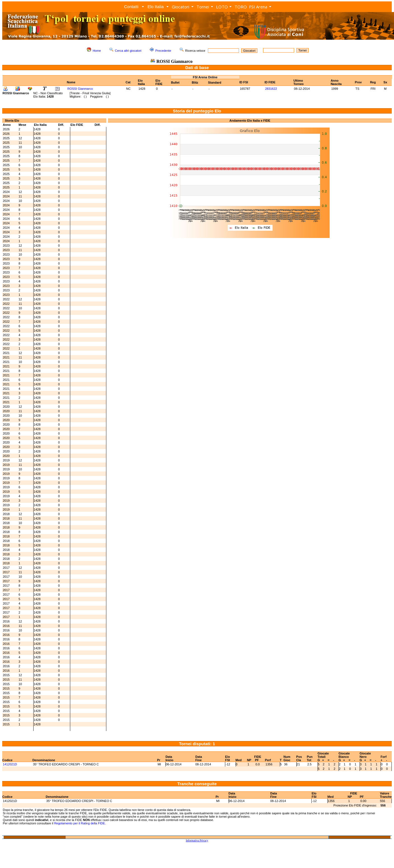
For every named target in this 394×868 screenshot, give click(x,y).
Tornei (203, 7)
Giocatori (180, 7)
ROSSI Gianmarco (80, 89)
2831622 (271, 89)
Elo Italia (156, 7)
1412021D (10, 764)
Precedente (163, 51)
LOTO (222, 7)
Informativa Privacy (197, 840)
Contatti (131, 7)
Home (97, 51)
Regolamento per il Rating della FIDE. (80, 823)
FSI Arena (258, 7)
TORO (241, 7)
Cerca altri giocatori (128, 51)
